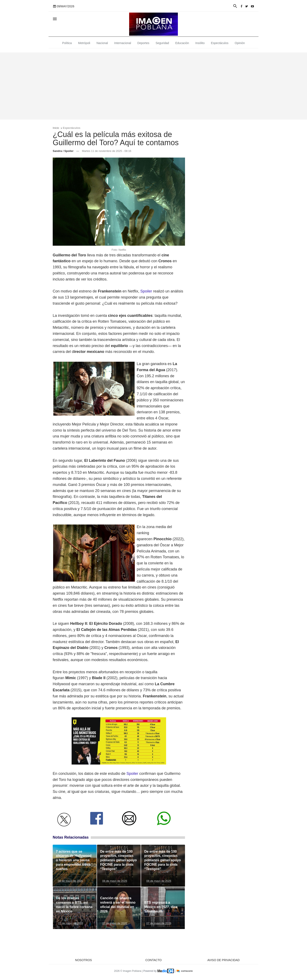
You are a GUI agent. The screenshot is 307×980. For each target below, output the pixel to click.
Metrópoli (84, 43)
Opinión (240, 43)
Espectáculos (220, 43)
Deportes (143, 43)
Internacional (123, 43)
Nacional (102, 43)
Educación (182, 43)
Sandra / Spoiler (63, 151)
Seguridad (162, 43)
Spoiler (146, 291)
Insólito (200, 43)
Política (67, 43)
